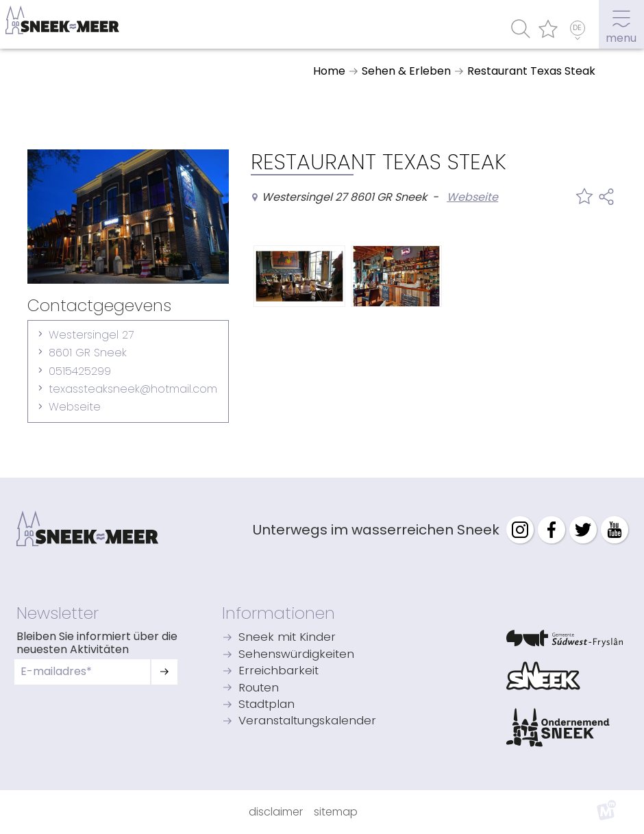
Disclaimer (276, 812)
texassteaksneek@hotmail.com (133, 389)
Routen (259, 688)
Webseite (75, 407)
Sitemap (336, 812)
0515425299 (80, 371)
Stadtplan (267, 705)
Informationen (278, 613)
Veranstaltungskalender (307, 721)
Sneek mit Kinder (287, 638)
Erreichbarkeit (278, 671)
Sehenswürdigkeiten (296, 655)
